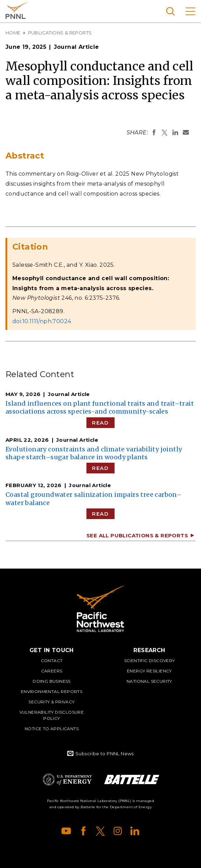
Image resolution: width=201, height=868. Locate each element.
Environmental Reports (52, 691)
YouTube (66, 831)
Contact (52, 661)
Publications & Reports (60, 33)
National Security (149, 681)
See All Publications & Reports (137, 535)
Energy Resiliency (149, 671)
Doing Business (52, 681)
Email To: (186, 132)
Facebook (83, 831)
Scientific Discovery (150, 661)
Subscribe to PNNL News (105, 754)
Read (100, 423)
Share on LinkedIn (175, 132)
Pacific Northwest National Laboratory (17, 10)
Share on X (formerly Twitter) (165, 132)
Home (13, 33)
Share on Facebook (154, 132)
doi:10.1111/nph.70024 (42, 321)
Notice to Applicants (52, 729)
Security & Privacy (51, 702)
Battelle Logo (132, 779)
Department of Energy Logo (67, 779)
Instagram (118, 831)
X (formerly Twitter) (100, 831)
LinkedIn (135, 831)
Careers (52, 671)
